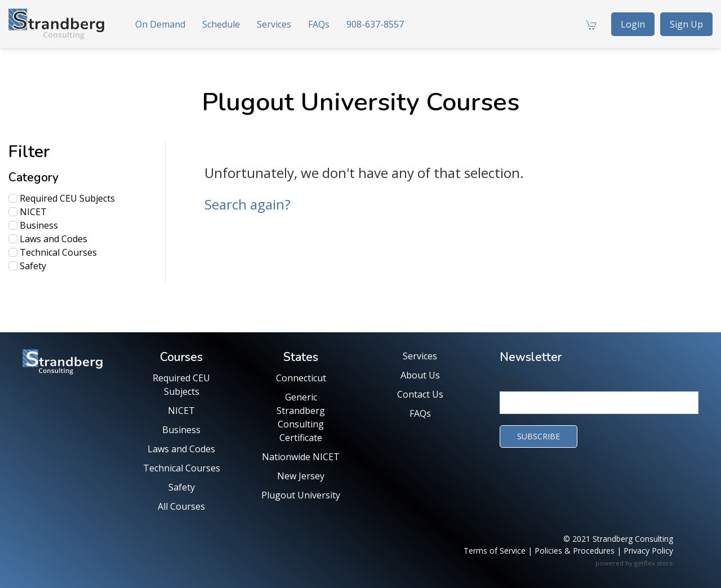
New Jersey (301, 476)
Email (509, 383)
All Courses (181, 506)
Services (274, 24)
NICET (28, 212)
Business (33, 225)
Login (633, 24)
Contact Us (420, 394)
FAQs (319, 24)
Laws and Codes (48, 239)
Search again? (248, 204)
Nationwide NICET (301, 457)
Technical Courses (53, 252)
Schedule (221, 24)
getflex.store (654, 563)
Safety (27, 266)
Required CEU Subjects (62, 198)
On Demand (160, 24)
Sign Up (686, 24)
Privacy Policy (648, 551)
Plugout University (301, 495)
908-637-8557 (375, 24)
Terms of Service (495, 551)
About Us (420, 375)
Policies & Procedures (575, 551)
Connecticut (301, 378)
